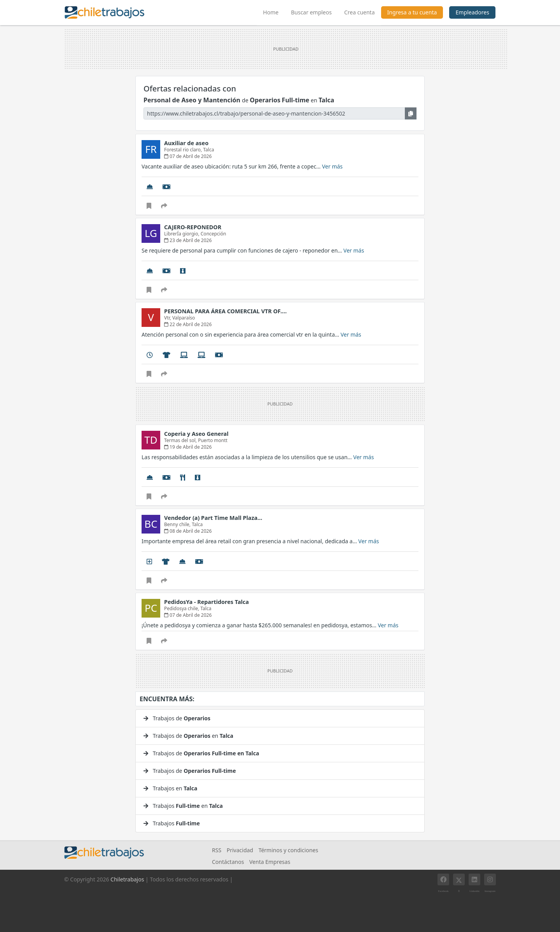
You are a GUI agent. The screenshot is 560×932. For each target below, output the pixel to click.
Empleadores (472, 12)
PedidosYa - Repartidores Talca (206, 602)
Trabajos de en (188, 736)
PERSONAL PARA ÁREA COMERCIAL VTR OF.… (225, 311)
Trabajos (172, 823)
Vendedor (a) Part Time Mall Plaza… (213, 518)
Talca (208, 150)
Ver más (332, 166)
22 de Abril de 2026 (188, 324)
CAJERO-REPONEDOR (193, 227)
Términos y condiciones (289, 850)
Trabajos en (170, 788)
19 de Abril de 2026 (188, 447)
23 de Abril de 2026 (188, 240)
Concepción (213, 234)
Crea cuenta (360, 12)
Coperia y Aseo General (196, 434)
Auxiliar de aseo (186, 143)
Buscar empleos (311, 12)
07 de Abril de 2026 (188, 156)
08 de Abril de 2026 (188, 531)
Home (274, 11)
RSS (217, 850)
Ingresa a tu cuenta (412, 12)
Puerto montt (213, 440)
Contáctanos (228, 862)
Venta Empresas (270, 862)
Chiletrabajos (127, 879)
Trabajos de (177, 718)
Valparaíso (184, 318)
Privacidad (240, 850)
